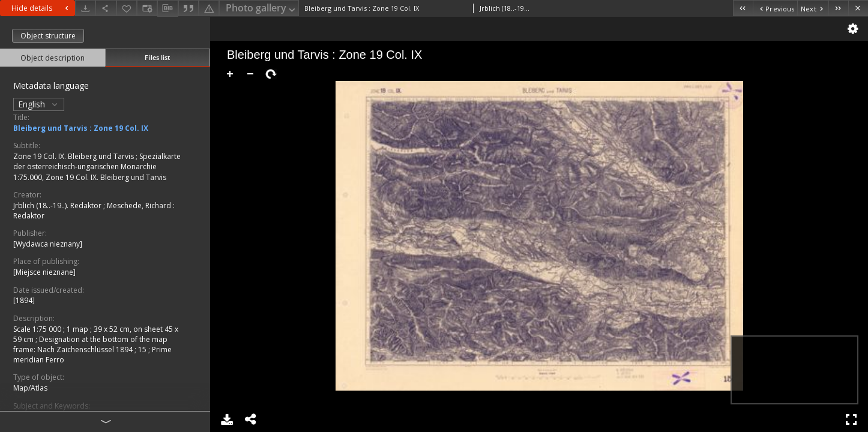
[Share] (106, 8)
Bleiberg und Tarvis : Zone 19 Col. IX (81, 128)
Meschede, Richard (140, 205)
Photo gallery (261, 9)
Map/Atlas (30, 388)
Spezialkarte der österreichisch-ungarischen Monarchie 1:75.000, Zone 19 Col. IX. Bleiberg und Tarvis (97, 166)
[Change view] (147, 8)
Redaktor (29, 216)
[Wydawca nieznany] (48, 244)
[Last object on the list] (838, 8)
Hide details (41, 8)
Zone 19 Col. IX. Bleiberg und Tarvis (74, 156)
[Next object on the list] (813, 8)
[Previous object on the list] (775, 8)
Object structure (48, 36)
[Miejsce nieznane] (44, 272)
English (39, 104)
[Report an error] (209, 8)
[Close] (858, 8)
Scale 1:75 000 (38, 329)
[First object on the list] (743, 8)
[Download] (85, 8)
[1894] (24, 300)
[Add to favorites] (127, 8)
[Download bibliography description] (167, 8)
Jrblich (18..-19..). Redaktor (58, 205)
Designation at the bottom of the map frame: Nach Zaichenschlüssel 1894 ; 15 (90, 344)
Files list (157, 57)
